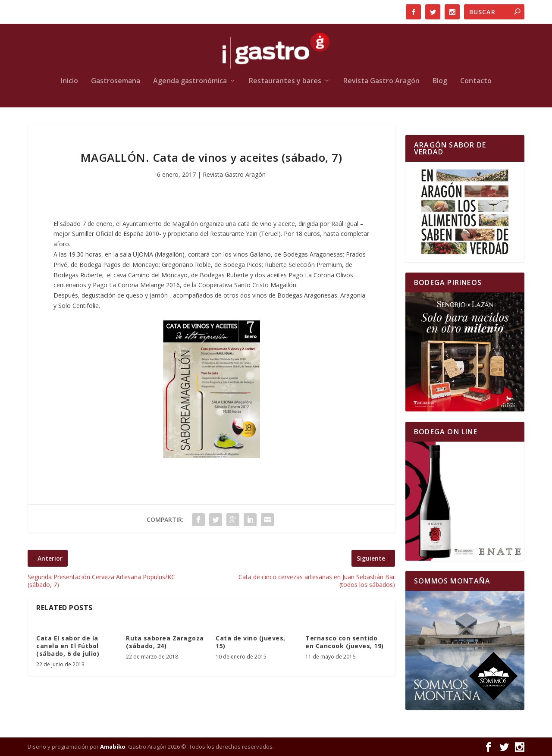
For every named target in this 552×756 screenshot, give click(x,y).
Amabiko (113, 747)
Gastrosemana (116, 81)
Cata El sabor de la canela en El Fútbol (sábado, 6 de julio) (68, 646)
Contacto (476, 81)
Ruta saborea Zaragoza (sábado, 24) (165, 642)
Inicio (69, 81)
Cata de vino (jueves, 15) (251, 642)
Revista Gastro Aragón (381, 81)
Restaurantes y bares (285, 81)
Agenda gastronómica (190, 81)
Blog (440, 81)
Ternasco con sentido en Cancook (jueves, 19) (345, 642)
